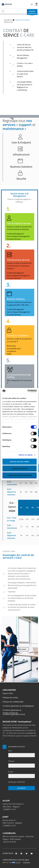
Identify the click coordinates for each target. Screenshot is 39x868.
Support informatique (22, 20)
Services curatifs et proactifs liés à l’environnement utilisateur (19, 228)
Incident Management (15, 234)
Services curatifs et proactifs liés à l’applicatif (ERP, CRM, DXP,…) (19, 304)
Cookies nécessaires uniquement (20, 475)
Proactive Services (14, 239)
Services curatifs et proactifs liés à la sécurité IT (19, 340)
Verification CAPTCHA (16, 782)
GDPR (9, 354)
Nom (10, 751)
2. (8, 245)
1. (8, 209)
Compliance (11, 351)
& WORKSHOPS (32, 13)
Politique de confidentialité (13, 702)
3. (8, 285)
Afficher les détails (26, 455)
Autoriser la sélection (19, 468)
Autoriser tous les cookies (20, 462)
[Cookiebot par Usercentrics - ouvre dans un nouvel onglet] (28, 391)
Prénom (11, 761)
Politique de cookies (10, 698)
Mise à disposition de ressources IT (19, 382)
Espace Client (8, 693)
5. (8, 360)
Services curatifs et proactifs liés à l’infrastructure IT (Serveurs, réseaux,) (19, 266)
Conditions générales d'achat (14, 714)
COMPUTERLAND (9, 860)
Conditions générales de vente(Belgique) (18, 706)
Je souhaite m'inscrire (17, 747)
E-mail (11, 772)
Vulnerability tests (14, 349)
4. (8, 321)
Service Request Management (18, 236)
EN (37, 4)
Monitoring (11, 346)
